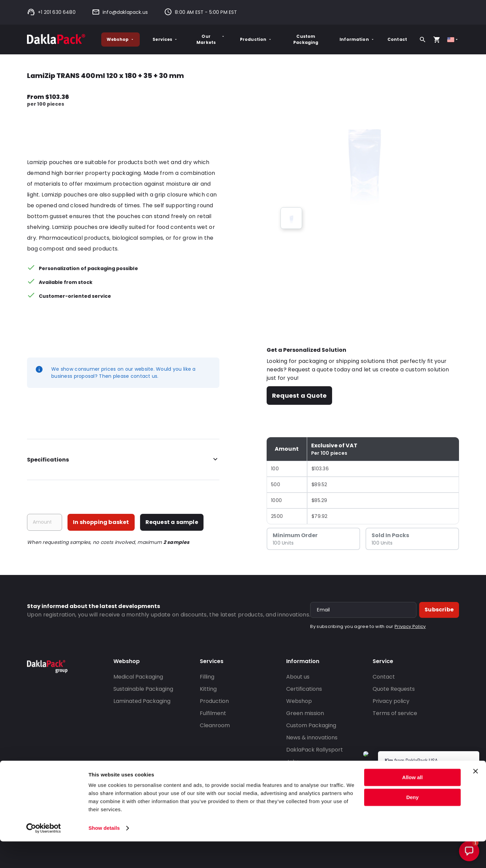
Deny (413, 824)
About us (298, 677)
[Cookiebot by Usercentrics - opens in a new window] (44, 855)
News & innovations (312, 738)
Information (357, 39)
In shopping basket (101, 522)
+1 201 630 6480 (51, 12)
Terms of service (395, 713)
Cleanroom (215, 725)
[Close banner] (476, 798)
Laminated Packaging (142, 701)
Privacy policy (391, 701)
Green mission (305, 713)
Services (165, 39)
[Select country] (453, 40)
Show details (104, 855)
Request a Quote (299, 396)
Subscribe (439, 610)
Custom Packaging (306, 39)
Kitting (208, 689)
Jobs (293, 762)
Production (256, 39)
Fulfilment (213, 713)
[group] (291, 218)
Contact (397, 39)
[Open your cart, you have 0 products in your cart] (437, 40)
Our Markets (211, 39)
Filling (207, 677)
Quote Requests (394, 689)
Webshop (120, 39)
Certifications (304, 689)
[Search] (423, 40)
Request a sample (172, 522)
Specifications (123, 459)
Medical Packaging (138, 677)
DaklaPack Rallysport (315, 750)
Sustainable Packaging (143, 689)
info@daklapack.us (120, 12)
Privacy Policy (410, 626)
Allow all (413, 804)
